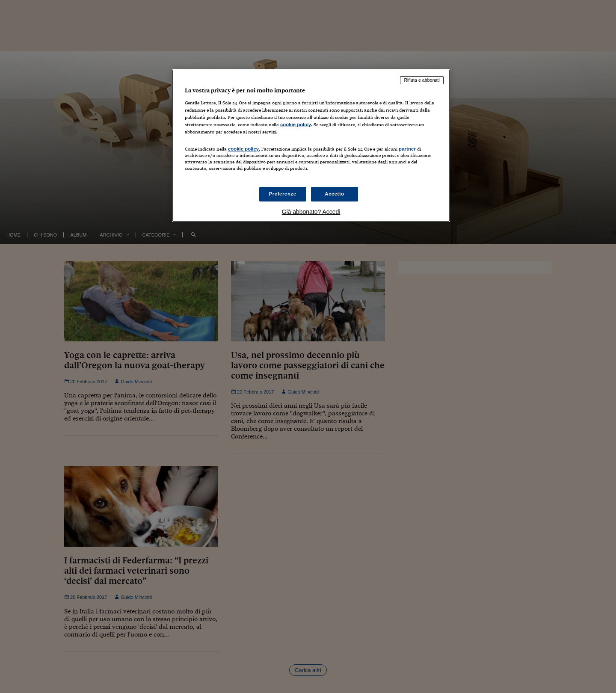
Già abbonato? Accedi (311, 212)
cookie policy (296, 124)
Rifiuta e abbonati (422, 80)
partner (407, 149)
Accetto (335, 194)
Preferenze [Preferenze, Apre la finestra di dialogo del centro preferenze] (283, 194)
